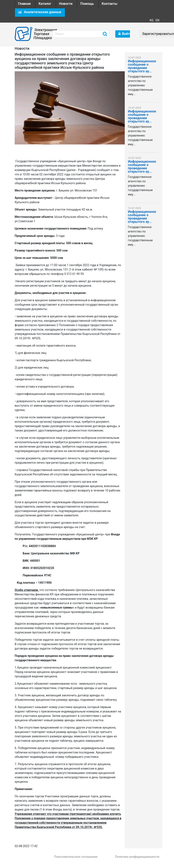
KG (152, 20)
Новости (66, 4)
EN (157, 20)
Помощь (87, 4)
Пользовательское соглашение (76, 857)
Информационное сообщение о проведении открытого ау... (142, 66)
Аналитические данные (40, 12)
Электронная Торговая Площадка (40, 34)
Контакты (110, 4)
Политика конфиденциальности (137, 857)
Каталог (45, 4)
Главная (24, 4)
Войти (124, 34)
